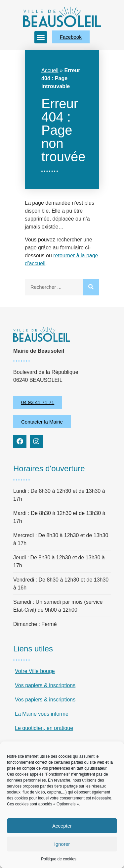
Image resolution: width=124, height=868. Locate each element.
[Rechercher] (91, 287)
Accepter (62, 826)
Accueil (50, 70)
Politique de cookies (59, 859)
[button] (41, 37)
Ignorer (62, 844)
